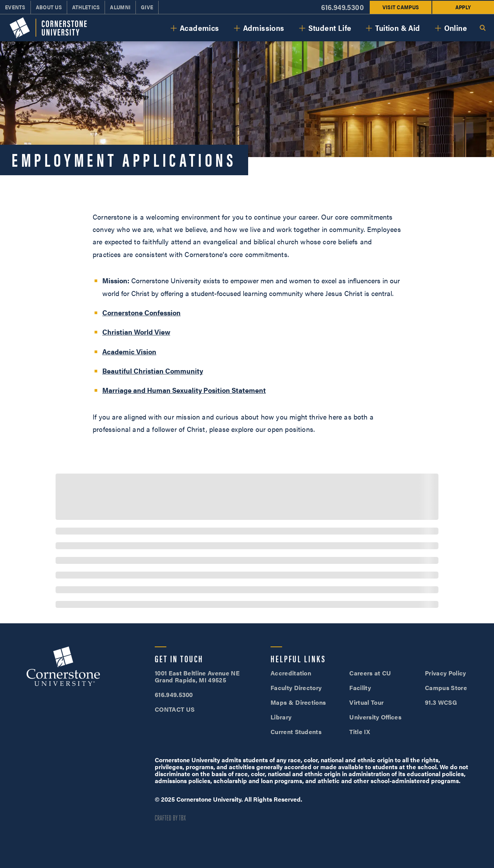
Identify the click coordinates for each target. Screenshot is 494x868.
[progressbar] (247, 497)
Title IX (360, 732)
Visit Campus (401, 7)
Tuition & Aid (398, 28)
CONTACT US (175, 709)
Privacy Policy (445, 673)
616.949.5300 (343, 7)
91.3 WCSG (441, 702)
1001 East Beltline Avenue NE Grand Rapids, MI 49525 (197, 676)
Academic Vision (129, 351)
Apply (463, 7)
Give (147, 7)
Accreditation (291, 673)
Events (15, 7)
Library (281, 717)
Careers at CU (370, 673)
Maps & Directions (298, 702)
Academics (200, 28)
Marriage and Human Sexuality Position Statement (184, 390)
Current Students (296, 732)
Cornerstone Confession (141, 312)
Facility (360, 688)
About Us (49, 7)
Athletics (86, 7)
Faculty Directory (296, 688)
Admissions (264, 28)
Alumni (120, 7)
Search (482, 28)
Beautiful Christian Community (153, 371)
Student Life (330, 28)
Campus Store (446, 688)
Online (456, 28)
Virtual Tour (366, 702)
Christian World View (136, 332)
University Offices (375, 717)
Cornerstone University (63, 667)
